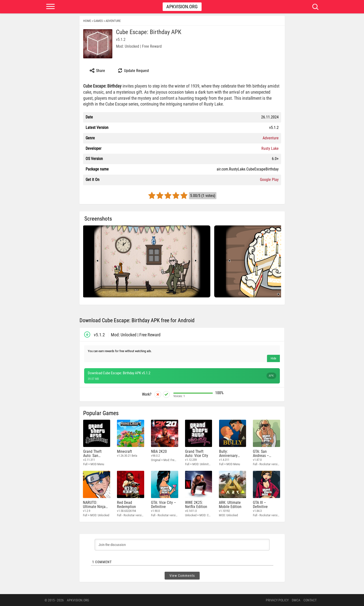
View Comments (182, 575)
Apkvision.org (182, 7)
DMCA (296, 600)
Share (97, 71)
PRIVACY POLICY (277, 600)
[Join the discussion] (182, 544)
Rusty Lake (270, 148)
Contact (310, 600)
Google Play (269, 180)
